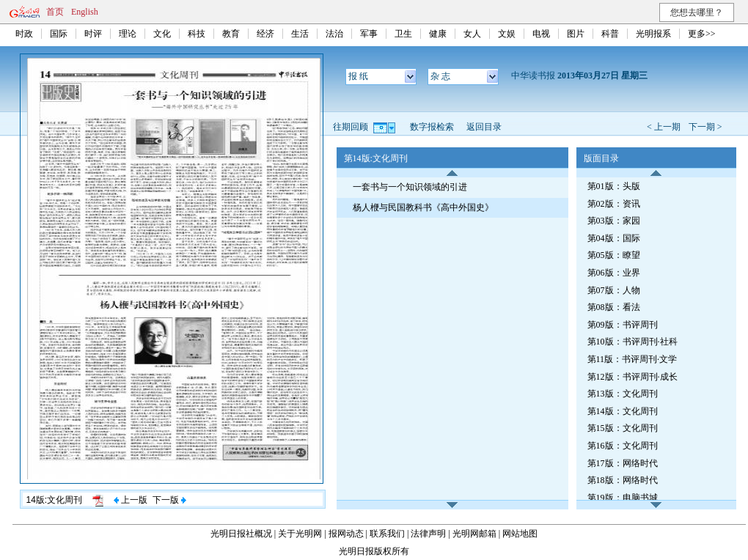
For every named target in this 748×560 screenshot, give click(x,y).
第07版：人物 (614, 290)
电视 (541, 34)
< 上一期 (664, 127)
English (85, 12)
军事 (369, 34)
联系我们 (387, 534)
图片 (576, 34)
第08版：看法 (614, 307)
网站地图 (520, 534)
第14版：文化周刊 (623, 411)
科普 (610, 34)
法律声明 (428, 534)
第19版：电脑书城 (623, 498)
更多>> (702, 34)
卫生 (403, 34)
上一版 (131, 500)
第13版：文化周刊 (623, 394)
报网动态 (346, 534)
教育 (231, 34)
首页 (55, 12)
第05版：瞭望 (614, 255)
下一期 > (705, 127)
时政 (24, 34)
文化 (162, 34)
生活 (300, 34)
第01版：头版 (614, 186)
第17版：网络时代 (623, 463)
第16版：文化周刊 (623, 446)
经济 (265, 34)
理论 (128, 34)
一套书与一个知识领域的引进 (410, 187)
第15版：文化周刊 (623, 428)
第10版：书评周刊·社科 (632, 342)
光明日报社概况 (241, 534)
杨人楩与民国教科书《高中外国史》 (423, 207)
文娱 (507, 34)
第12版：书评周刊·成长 (632, 377)
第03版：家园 (614, 221)
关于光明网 (300, 534)
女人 (472, 34)
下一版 (169, 500)
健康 (438, 34)
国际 (59, 34)
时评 (93, 34)
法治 (334, 34)
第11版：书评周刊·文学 (632, 359)
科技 (197, 34)
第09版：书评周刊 (623, 325)
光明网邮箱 (474, 534)
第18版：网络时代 (623, 480)
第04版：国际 (614, 238)
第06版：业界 (614, 273)
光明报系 (653, 34)
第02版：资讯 (614, 204)
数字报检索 (432, 127)
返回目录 (484, 127)
